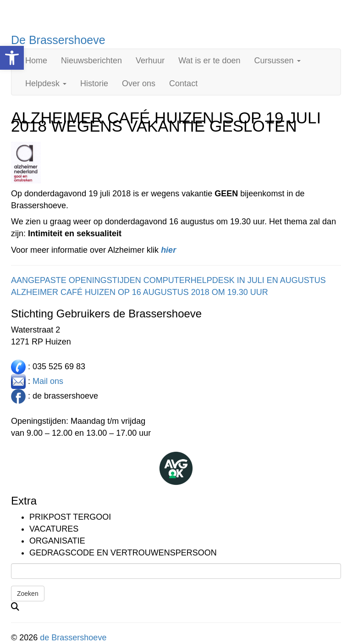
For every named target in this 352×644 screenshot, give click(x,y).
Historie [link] (94, 83)
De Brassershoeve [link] (58, 40)
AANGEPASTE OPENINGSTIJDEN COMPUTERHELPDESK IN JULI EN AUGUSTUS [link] (168, 280)
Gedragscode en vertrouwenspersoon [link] (123, 553)
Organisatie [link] (57, 541)
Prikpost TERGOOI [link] (70, 517)
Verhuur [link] (150, 61)
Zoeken (28, 594)
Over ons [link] (139, 83)
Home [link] (36, 61)
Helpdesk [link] (46, 83)
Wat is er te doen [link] (209, 61)
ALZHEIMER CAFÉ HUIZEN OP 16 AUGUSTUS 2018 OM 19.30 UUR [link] (140, 292)
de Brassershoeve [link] (73, 638)
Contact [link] (183, 83)
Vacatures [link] (54, 529)
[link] (12, 58)
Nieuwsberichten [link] (91, 61)
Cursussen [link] (278, 61)
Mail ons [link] (48, 381)
